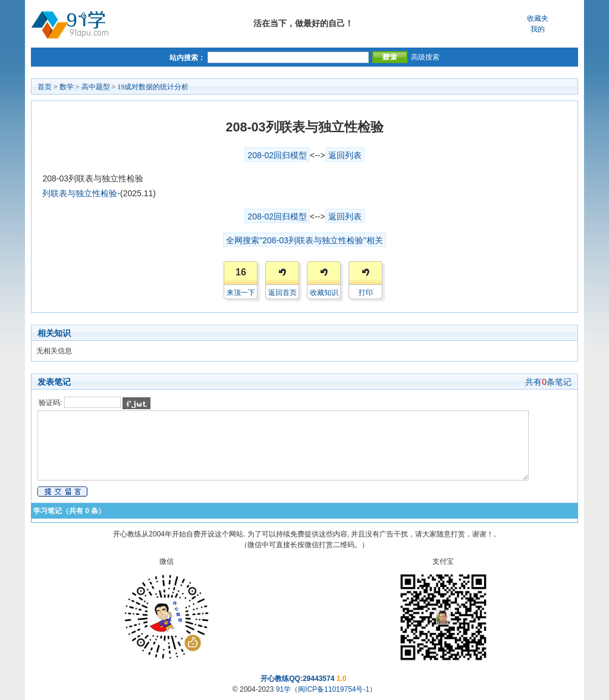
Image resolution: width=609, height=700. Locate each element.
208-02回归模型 (277, 155)
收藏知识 (324, 293)
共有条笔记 (548, 382)
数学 (67, 87)
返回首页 (282, 293)
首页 (45, 87)
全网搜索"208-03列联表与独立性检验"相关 (304, 240)
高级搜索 (425, 57)
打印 (366, 293)
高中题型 (96, 87)
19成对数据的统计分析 (153, 87)
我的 (538, 29)
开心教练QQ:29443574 (297, 679)
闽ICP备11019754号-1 (334, 689)
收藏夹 (538, 18)
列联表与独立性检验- (81, 193)
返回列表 (345, 155)
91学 (283, 689)
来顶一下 (241, 293)
